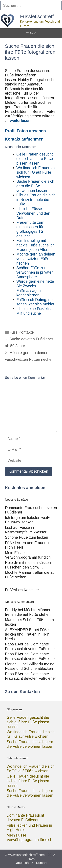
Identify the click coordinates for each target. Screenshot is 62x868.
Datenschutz (24, 863)
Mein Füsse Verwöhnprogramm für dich (28, 555)
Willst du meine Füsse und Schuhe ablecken (30, 666)
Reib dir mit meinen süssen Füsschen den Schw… (28, 565)
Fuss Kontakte (22, 332)
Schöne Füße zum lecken (27, 537)
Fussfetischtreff (37, 16)
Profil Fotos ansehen (25, 131)
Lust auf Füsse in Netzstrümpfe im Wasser (26, 530)
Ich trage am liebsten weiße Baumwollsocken (28, 520)
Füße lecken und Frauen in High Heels (27, 634)
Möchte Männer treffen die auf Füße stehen (28, 612)
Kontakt (42, 863)
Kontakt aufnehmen (24, 139)
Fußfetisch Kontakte (22, 590)
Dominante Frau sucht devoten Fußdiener (30, 646)
